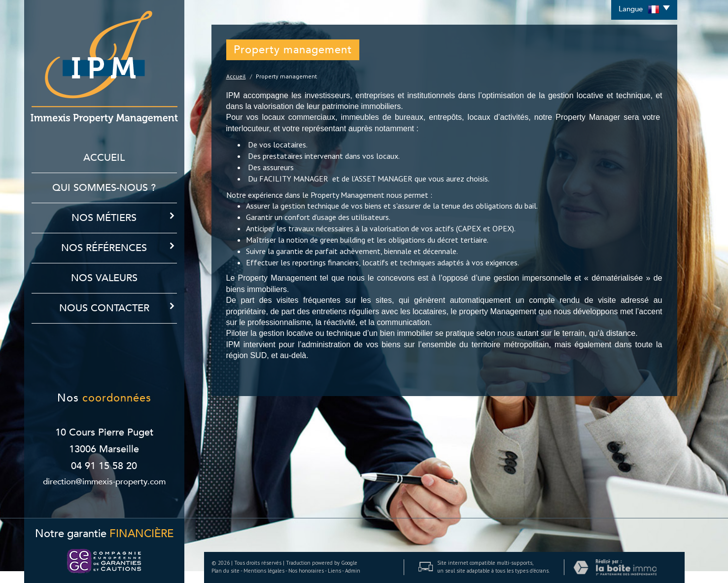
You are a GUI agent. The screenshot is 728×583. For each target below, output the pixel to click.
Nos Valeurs (104, 278)
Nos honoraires (306, 571)
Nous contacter (118, 308)
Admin (353, 571)
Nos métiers (124, 218)
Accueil (104, 158)
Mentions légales (264, 571)
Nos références (119, 248)
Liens (334, 571)
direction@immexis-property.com (104, 482)
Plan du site (225, 571)
